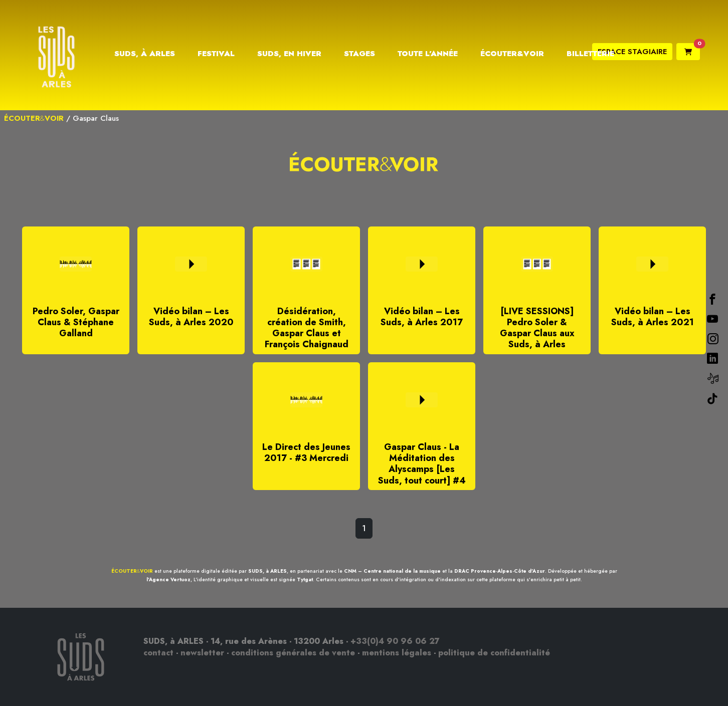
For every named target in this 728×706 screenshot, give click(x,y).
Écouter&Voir (512, 54)
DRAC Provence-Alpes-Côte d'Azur (500, 571)
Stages (359, 54)
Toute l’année (428, 54)
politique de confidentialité (494, 653)
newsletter (202, 653)
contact (158, 653)
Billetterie (590, 54)
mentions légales (397, 653)
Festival (216, 54)
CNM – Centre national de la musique (392, 571)
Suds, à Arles (145, 54)
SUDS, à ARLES (267, 571)
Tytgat (305, 579)
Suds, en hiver (289, 54)
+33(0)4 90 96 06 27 (395, 641)
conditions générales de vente (293, 653)
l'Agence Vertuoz (168, 579)
